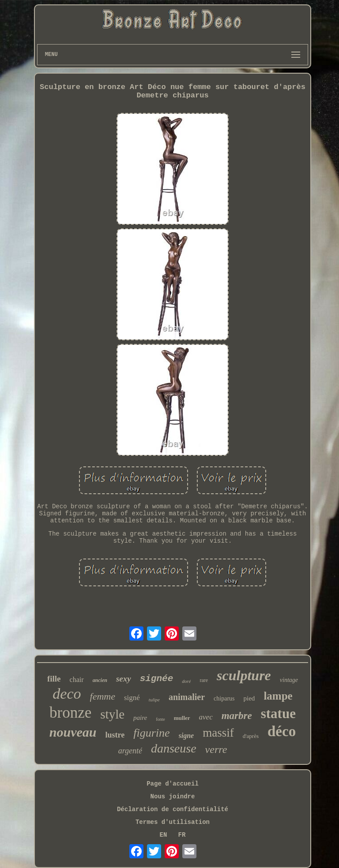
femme (103, 696)
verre (216, 749)
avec (206, 717)
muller (182, 718)
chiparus (224, 698)
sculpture (244, 675)
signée (157, 679)
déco (282, 731)
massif (218, 733)
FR (182, 835)
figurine (151, 733)
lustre (115, 735)
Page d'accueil (173, 784)
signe (186, 736)
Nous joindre (173, 797)
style (112, 714)
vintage (289, 680)
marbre (237, 716)
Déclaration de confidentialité (173, 809)
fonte (160, 719)
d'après (251, 736)
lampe (278, 696)
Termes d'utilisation (173, 822)
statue (278, 713)
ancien (100, 680)
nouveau (73, 732)
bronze (70, 713)
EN (164, 835)
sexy (124, 679)
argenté (130, 751)
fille (54, 679)
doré (186, 681)
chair (77, 680)
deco (67, 694)
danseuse (174, 748)
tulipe (154, 700)
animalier (187, 697)
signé (132, 698)
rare (204, 680)
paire (140, 718)
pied (249, 698)
